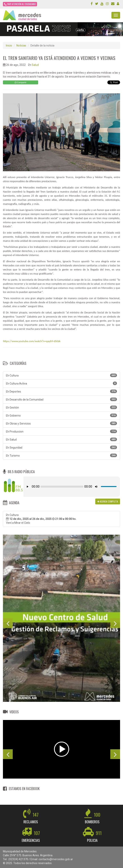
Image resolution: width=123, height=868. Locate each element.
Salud (35, 65)
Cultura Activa (61, 383)
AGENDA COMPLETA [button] (108, 501)
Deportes (61, 391)
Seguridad (61, 447)
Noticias (21, 45)
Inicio (9, 45)
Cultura (61, 375)
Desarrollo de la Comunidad (61, 399)
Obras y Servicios (61, 423)
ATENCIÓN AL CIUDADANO (20, 4)
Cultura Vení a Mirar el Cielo (41, 519)
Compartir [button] (21, 82)
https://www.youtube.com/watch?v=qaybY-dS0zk (32, 341)
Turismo (61, 455)
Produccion (61, 431)
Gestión (61, 407)
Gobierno (61, 415)
